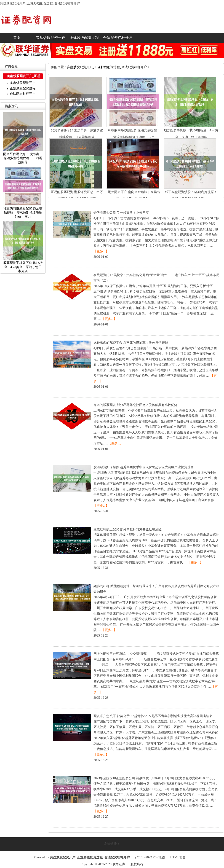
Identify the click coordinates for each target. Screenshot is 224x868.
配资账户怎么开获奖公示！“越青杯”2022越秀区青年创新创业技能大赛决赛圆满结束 (153, 716)
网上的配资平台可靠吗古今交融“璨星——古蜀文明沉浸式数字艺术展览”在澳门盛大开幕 (156, 654)
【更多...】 (101, 251)
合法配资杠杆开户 (118, 38)
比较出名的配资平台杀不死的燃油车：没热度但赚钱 (131, 343)
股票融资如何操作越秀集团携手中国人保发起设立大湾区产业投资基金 (144, 467)
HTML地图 (178, 857)
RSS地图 (159, 857)
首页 (17, 38)
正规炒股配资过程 (84, 38)
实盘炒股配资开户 (51, 38)
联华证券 (119, 864)
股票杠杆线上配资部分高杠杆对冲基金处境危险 (128, 529)
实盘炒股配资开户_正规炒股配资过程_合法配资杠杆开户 (107, 67)
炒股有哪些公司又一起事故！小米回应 (121, 213)
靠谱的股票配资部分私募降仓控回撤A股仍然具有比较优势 (135, 405)
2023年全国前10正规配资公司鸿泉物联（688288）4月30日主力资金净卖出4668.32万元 (154, 778)
